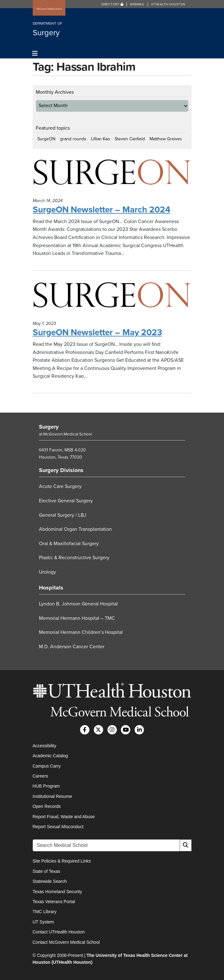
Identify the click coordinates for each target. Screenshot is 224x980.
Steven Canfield (130, 139)
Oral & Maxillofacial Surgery (69, 544)
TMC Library (45, 912)
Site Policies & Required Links (62, 861)
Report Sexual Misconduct (58, 827)
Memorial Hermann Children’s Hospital (81, 632)
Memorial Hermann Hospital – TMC (77, 618)
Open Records (47, 806)
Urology (48, 572)
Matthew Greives (166, 139)
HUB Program (46, 786)
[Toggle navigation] (35, 54)
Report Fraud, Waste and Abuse (64, 817)
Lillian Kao (100, 139)
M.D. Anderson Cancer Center (72, 647)
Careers (41, 776)
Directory (112, 4)
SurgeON (46, 139)
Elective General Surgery (66, 501)
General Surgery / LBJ (63, 515)
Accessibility (45, 746)
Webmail (137, 4)
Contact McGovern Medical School (66, 942)
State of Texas (46, 871)
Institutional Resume (52, 796)
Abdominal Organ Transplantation (75, 529)
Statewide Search (50, 881)
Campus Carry (47, 766)
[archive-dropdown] (112, 106)
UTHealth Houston (168, 4)
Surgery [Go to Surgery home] (49, 427)
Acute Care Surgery (60, 486)
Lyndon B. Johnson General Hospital (78, 604)
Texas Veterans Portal (54, 902)
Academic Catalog (50, 756)
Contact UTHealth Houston (59, 932)
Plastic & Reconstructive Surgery (74, 558)
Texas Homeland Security (57, 892)
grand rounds (73, 139)
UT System (43, 922)
